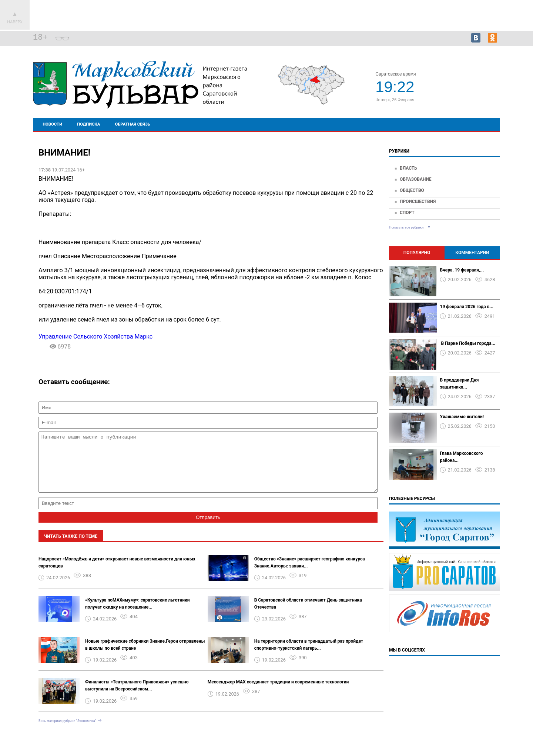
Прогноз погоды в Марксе (473, 84)
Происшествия (418, 202)
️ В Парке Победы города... (468, 343)
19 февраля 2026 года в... (467, 307)
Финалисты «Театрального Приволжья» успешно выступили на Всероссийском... (137, 697)
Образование (416, 179)
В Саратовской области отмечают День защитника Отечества (308, 615)
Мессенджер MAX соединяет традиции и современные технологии (278, 693)
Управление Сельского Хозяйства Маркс (95, 337)
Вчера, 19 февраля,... (462, 270)
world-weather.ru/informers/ (473, 90)
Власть (408, 168)
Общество (412, 190)
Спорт (407, 213)
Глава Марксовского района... (462, 457)
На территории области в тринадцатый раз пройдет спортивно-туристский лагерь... (309, 656)
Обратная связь (133, 124)
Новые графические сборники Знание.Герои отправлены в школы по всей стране (145, 656)
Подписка (88, 124)
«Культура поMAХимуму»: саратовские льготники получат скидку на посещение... (138, 615)
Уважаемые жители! (462, 417)
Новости (52, 124)
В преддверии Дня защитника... (460, 384)
